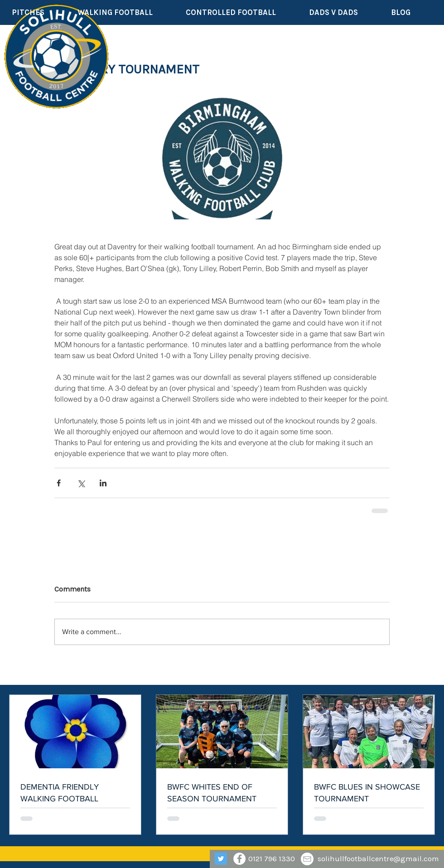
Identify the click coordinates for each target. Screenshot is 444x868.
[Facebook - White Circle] (239, 859)
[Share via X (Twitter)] (81, 483)
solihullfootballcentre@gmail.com (378, 858)
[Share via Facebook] (59, 483)
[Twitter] (221, 859)
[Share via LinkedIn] (103, 483)
